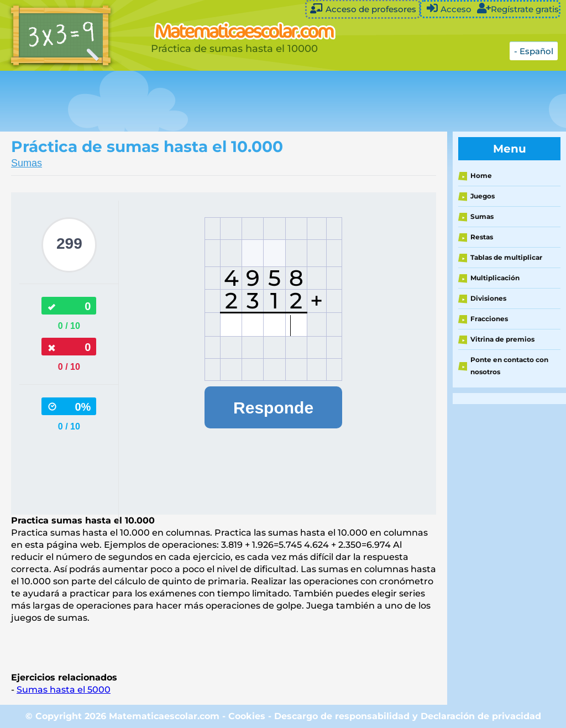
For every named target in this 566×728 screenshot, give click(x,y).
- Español (534, 51)
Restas (482, 237)
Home (481, 176)
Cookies (247, 716)
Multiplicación (495, 278)
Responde (273, 408)
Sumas (27, 163)
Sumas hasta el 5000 (64, 690)
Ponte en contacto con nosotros (509, 366)
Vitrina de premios (502, 339)
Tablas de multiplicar (506, 257)
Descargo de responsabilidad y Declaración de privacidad (408, 716)
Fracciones (489, 319)
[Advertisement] (276, 101)
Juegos (483, 196)
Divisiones (488, 298)
